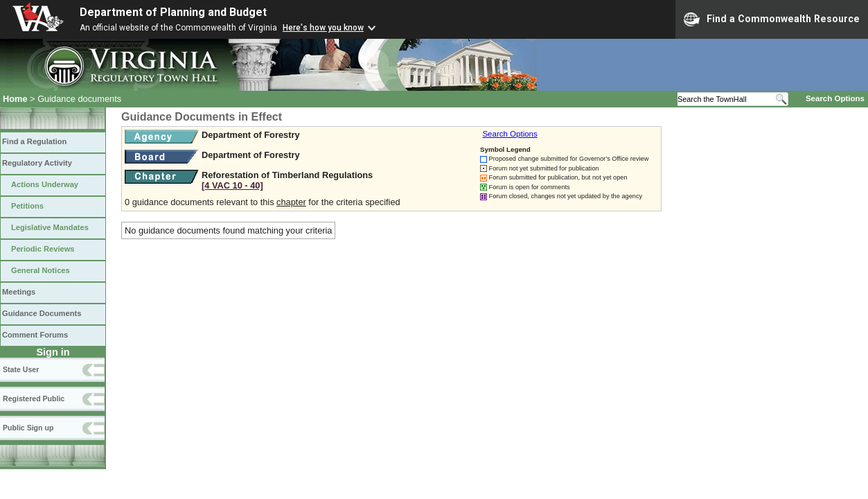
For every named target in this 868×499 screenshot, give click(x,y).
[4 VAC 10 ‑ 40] (232, 185)
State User (21, 369)
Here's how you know (323, 28)
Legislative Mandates (50, 227)
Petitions (27, 206)
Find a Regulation (34, 141)
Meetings (19, 292)
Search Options (835, 98)
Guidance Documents (42, 313)
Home (15, 99)
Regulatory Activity (37, 163)
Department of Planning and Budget (173, 12)
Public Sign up (28, 428)
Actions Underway (45, 184)
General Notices (41, 270)
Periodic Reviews (43, 249)
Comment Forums (35, 335)
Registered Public (34, 399)
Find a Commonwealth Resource (772, 19)
